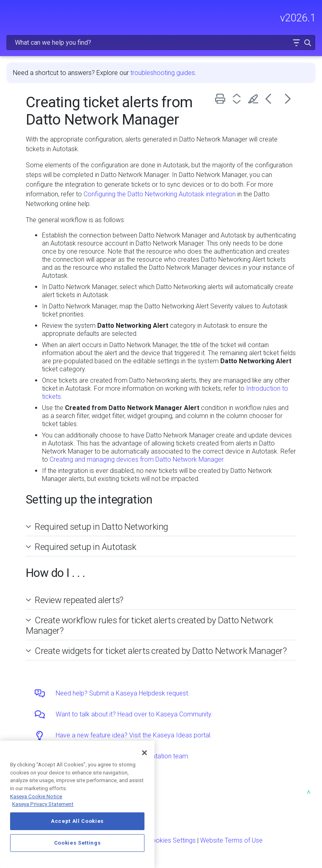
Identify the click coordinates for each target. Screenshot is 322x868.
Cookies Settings (172, 840)
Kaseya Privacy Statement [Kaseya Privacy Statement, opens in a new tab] (43, 804)
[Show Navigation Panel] (11, 14)
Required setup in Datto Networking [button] (98, 527)
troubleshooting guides (163, 73)
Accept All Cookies (77, 821)
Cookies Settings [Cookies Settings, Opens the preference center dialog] (77, 843)
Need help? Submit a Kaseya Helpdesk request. (123, 693)
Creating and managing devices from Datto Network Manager (136, 459)
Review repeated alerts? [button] (76, 600)
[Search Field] (161, 43)
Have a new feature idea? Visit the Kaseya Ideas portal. (134, 735)
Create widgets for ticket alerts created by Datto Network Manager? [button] (157, 651)
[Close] (144, 753)
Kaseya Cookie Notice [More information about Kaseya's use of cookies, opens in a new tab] (36, 796)
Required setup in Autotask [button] (82, 547)
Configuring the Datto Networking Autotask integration (160, 194)
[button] (296, 43)
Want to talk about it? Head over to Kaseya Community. (134, 714)
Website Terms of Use (231, 840)
